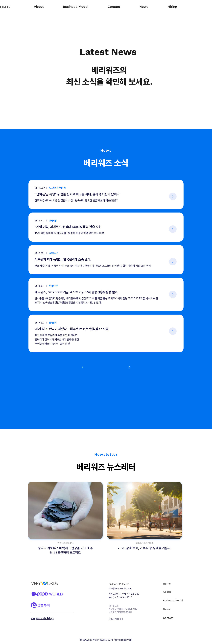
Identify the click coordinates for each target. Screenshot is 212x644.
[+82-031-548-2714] (126, 584)
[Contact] (175, 618)
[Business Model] (175, 600)
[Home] (175, 584)
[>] (173, 196)
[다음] (130, 367)
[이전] (83, 367)
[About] (175, 592)
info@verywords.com (120, 589)
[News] (175, 609)
